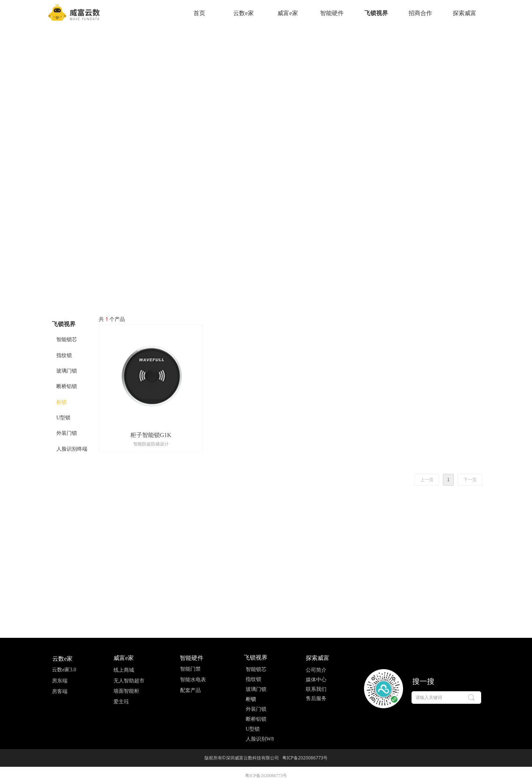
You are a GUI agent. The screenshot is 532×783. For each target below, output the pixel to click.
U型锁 (63, 418)
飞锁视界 (64, 324)
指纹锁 (64, 355)
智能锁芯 (67, 340)
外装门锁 (67, 433)
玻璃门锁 (67, 371)
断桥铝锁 (67, 386)
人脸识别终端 (72, 449)
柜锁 (62, 402)
